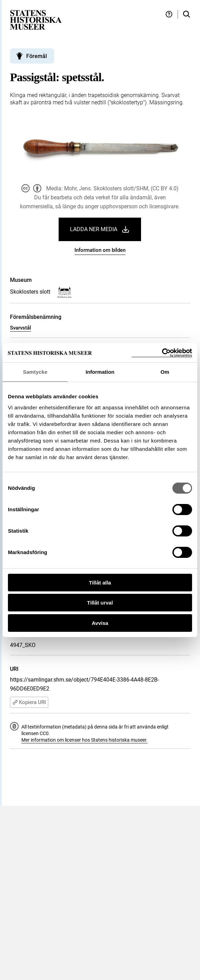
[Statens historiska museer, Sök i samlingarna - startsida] (36, 20)
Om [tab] (165, 372)
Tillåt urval (100, 603)
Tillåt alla (100, 583)
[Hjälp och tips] (169, 14)
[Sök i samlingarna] (187, 14)
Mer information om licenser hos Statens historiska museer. (84, 740)
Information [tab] (100, 372)
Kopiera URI (29, 702)
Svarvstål (21, 328)
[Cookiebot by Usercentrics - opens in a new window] (162, 353)
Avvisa (100, 623)
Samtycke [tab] (35, 372)
